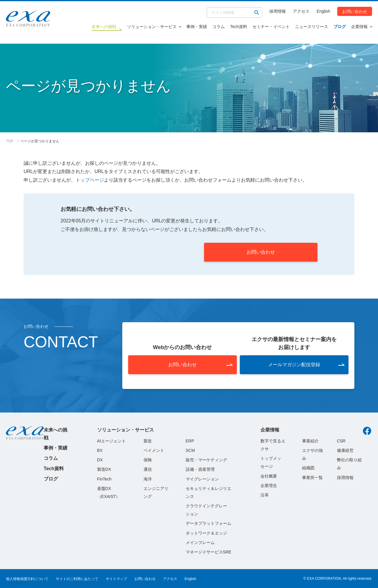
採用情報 (278, 11)
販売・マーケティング (206, 460)
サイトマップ (116, 579)
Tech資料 (239, 27)
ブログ (340, 27)
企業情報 (359, 27)
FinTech (104, 479)
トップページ (90, 180)
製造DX (104, 469)
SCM (190, 450)
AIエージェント (111, 441)
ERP (190, 441)
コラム (219, 27)
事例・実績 (197, 27)
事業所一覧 (312, 478)
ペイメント (154, 450)
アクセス (301, 11)
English (323, 11)
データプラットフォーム (208, 523)
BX (100, 450)
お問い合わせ (355, 11)
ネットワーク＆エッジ (206, 533)
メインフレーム (200, 543)
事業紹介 (310, 441)
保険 (148, 460)
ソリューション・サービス (152, 27)
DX (100, 460)
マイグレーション (202, 479)
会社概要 (269, 476)
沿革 (265, 495)
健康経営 (345, 450)
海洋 (148, 479)
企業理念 (269, 486)
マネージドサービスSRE (209, 552)
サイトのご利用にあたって (77, 579)
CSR (341, 441)
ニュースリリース (312, 27)
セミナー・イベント (271, 27)
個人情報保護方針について (27, 579)
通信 (148, 469)
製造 (148, 441)
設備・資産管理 (200, 469)
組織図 (308, 468)
